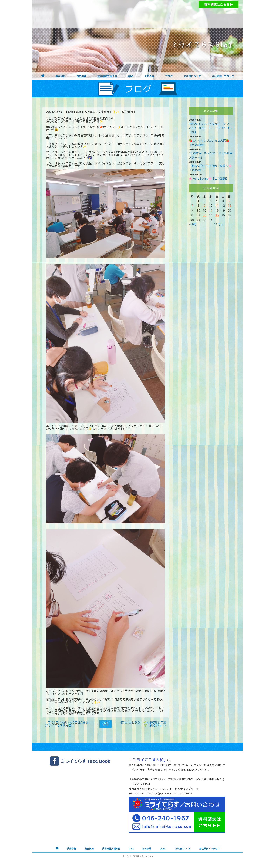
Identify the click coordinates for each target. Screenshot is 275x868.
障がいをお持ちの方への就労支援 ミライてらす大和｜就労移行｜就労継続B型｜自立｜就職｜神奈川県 (130, 14)
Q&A (131, 76)
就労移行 (61, 76)
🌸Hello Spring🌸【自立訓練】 (209, 179)
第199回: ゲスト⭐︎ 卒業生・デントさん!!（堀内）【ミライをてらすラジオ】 (211, 128)
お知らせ (149, 76)
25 (217, 215)
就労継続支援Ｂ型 (107, 76)
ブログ (169, 76)
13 (229, 206)
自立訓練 (81, 76)
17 (211, 210)
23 (204, 215)
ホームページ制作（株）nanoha (138, 856)
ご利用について (192, 76)
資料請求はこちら (218, 4)
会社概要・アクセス (223, 76)
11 (217, 206)
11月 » (219, 224)
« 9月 (193, 224)
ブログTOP (105, 724)
